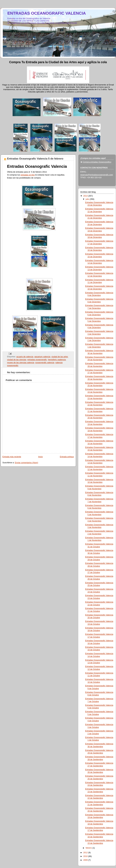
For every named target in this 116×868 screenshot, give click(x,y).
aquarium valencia (42, 357)
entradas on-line (28, 175)
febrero (89, 848)
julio (88, 199)
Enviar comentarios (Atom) (26, 463)
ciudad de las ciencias (17, 360)
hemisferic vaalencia (57, 360)
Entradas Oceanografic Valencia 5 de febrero (35, 159)
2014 (86, 196)
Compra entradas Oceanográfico (97, 162)
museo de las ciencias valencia (21, 363)
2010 (86, 856)
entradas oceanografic (37, 360)
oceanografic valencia (45, 363)
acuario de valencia (25, 357)
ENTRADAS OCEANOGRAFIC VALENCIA (47, 13)
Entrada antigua (67, 457)
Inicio (40, 457)
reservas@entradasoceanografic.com (97, 175)
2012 (86, 853)
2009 (86, 860)
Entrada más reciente (12, 457)
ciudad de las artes (60, 357)
